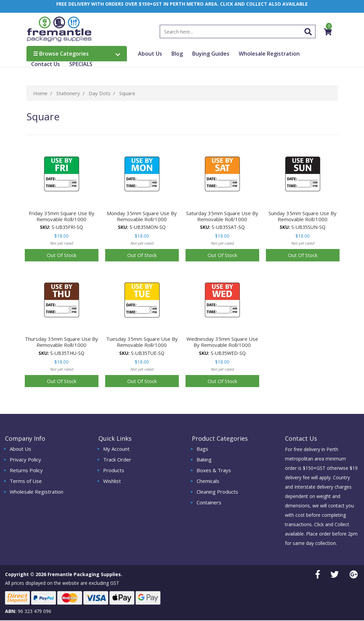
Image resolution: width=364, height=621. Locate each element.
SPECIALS (81, 65)
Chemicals (208, 481)
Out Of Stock (62, 256)
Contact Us (46, 65)
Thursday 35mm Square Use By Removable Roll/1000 (61, 343)
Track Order (117, 460)
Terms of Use (26, 481)
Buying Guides (211, 54)
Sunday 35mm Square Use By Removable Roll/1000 (303, 216)
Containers (209, 503)
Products (114, 471)
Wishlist (112, 481)
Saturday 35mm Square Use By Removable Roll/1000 (222, 216)
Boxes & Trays (214, 471)
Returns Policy (26, 471)
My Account (116, 449)
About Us (150, 54)
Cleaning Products (217, 492)
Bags (202, 449)
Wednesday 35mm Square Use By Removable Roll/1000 (222, 343)
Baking (204, 460)
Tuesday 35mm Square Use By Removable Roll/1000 (142, 343)
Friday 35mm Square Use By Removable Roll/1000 (62, 216)
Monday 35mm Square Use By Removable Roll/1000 (142, 216)
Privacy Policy (25, 460)
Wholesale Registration (269, 54)
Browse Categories (77, 54)
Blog (177, 54)
